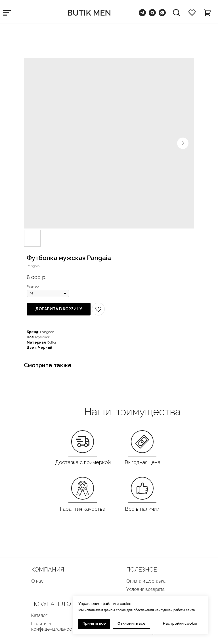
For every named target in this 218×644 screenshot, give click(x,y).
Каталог (39, 615)
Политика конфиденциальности (54, 626)
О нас (37, 581)
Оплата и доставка (146, 581)
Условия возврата (145, 589)
